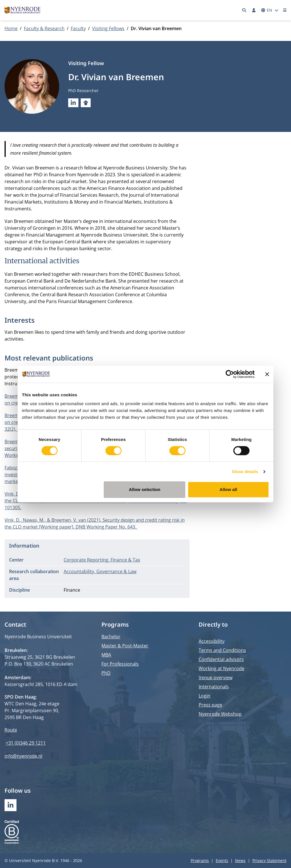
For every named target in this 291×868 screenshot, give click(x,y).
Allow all (228, 489)
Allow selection (145, 489)
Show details (245, 472)
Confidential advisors (221, 659)
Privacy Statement (269, 860)
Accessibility (212, 641)
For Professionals (120, 664)
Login (204, 696)
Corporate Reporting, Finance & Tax (102, 560)
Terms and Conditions (222, 650)
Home (11, 28)
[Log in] (254, 10)
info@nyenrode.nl (23, 756)
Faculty (78, 28)
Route (11, 730)
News (240, 860)
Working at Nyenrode (222, 668)
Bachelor (111, 637)
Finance (72, 590)
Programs (200, 860)
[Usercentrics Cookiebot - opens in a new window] (230, 374)
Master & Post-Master (125, 646)
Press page (210, 705)
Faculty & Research (44, 28)
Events (222, 860)
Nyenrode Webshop (220, 714)
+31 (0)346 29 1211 (26, 743)
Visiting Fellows (108, 28)
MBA (106, 655)
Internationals (214, 687)
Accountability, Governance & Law (100, 571)
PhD (106, 673)
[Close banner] (267, 374)
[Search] (244, 10)
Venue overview (216, 678)
